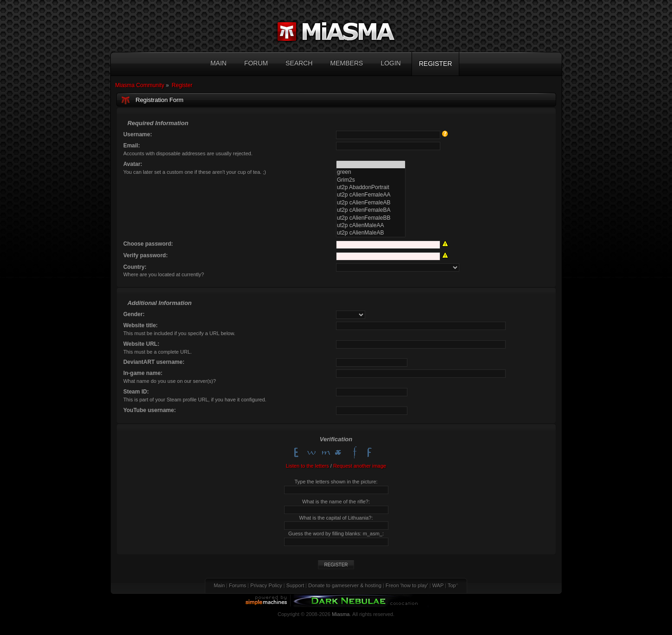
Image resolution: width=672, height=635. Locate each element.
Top (452, 585)
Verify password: (146, 255)
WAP (438, 585)
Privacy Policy (266, 585)
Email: (132, 146)
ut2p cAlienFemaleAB (371, 203)
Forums (238, 585)
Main (219, 585)
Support (295, 585)
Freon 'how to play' (407, 585)
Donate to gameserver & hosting (345, 585)
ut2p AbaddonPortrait (371, 187)
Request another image (360, 466)
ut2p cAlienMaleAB (371, 233)
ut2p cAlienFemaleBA (371, 210)
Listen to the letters (307, 466)
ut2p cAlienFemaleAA (371, 195)
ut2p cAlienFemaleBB (371, 218)
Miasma (341, 614)
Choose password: (148, 244)
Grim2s (371, 180)
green (371, 172)
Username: (138, 134)
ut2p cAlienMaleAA (371, 225)
